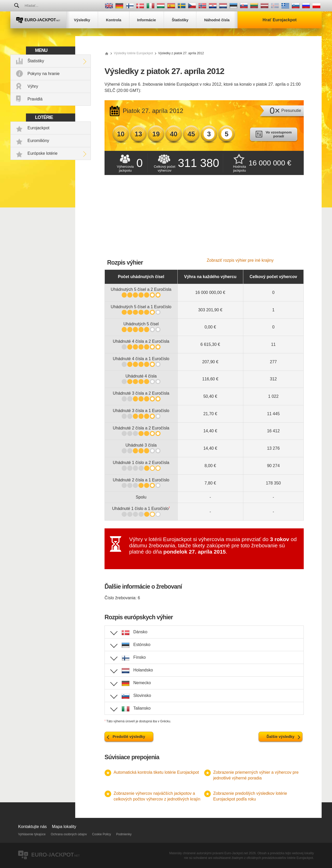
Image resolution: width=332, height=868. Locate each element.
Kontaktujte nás (32, 827)
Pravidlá (35, 99)
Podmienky (124, 834)
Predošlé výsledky (129, 737)
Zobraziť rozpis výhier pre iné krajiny (240, 260)
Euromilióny (38, 141)
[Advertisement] (204, 219)
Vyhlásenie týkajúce (32, 834)
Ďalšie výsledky (281, 737)
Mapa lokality (64, 827)
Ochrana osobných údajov (69, 834)
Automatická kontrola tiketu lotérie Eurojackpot (156, 772)
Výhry (33, 86)
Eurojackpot (39, 128)
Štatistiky (36, 61)
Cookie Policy (102, 834)
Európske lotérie (43, 153)
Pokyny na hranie (44, 74)
